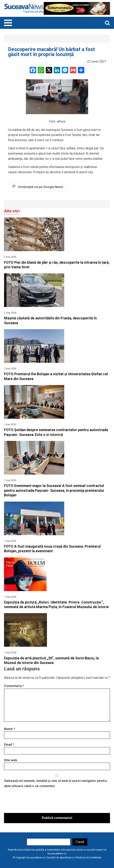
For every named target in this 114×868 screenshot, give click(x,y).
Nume (10, 729)
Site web (11, 760)
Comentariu (14, 686)
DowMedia (95, 858)
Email (9, 745)
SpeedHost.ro (67, 858)
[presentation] (35, 802)
